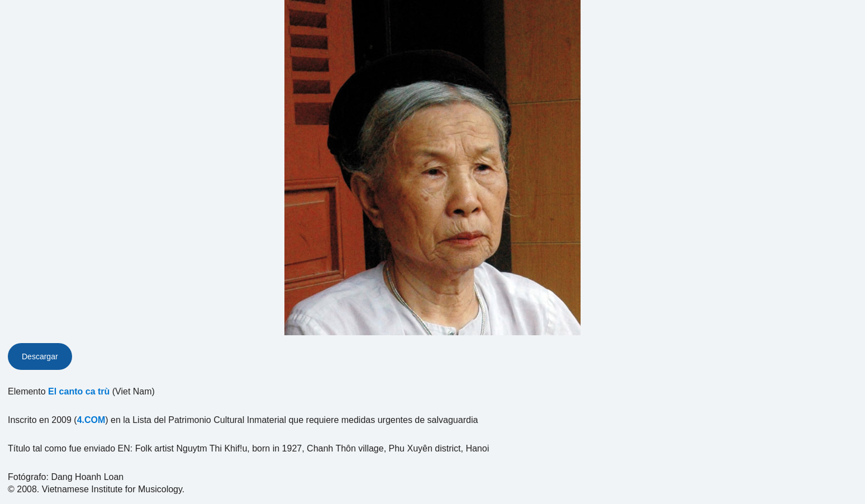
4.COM (91, 420)
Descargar (40, 356)
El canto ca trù (79, 391)
